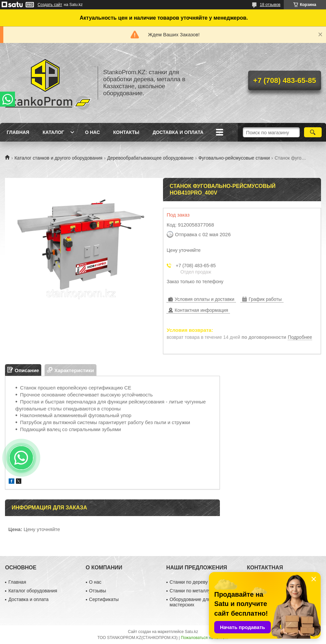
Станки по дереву (189, 582)
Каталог (53, 132)
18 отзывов (270, 5)
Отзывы (98, 591)
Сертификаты (104, 599)
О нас (92, 132)
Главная (18, 132)
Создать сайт (50, 5)
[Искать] (313, 132)
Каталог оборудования (33, 591)
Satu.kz (191, 632)
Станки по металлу (190, 591)
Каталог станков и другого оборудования (58, 158)
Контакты (126, 132)
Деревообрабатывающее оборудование (150, 158)
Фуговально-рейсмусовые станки (234, 158)
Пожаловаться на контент (205, 638)
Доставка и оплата (178, 132)
